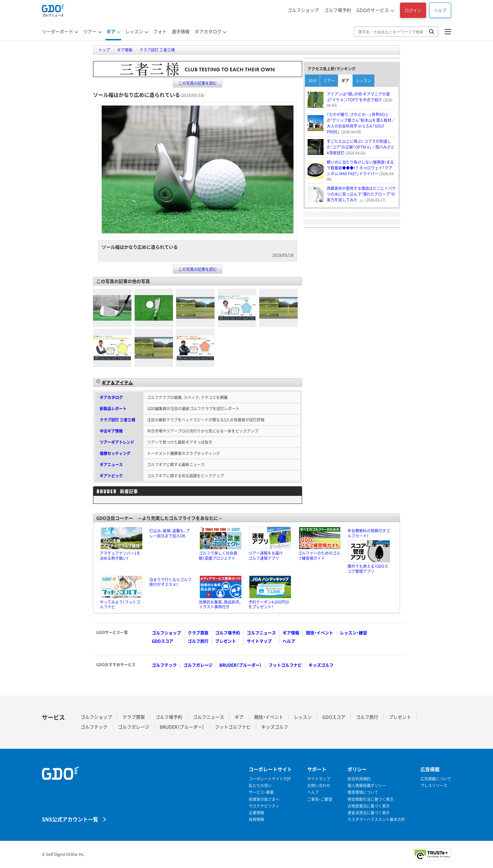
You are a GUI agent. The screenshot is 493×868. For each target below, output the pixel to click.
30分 (312, 81)
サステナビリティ (264, 806)
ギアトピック (111, 476)
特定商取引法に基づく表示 (371, 799)
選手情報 (181, 31)
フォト (160, 31)
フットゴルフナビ (285, 665)
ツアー (90, 31)
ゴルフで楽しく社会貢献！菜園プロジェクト (218, 556)
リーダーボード (58, 31)
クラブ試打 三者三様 (117, 420)
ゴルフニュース (261, 633)
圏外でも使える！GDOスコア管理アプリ (368, 569)
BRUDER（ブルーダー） (241, 665)
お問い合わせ (319, 786)
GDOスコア (163, 641)
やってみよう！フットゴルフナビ (120, 605)
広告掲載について (436, 779)
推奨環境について (363, 792)
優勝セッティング (115, 453)
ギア (111, 31)
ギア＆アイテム (117, 382)
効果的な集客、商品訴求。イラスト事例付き (220, 605)
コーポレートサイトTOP (270, 779)
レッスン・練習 (353, 633)
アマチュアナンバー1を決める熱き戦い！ (120, 556)
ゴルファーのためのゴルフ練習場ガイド (319, 556)
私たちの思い (260, 786)
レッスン (134, 31)
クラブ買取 (198, 633)
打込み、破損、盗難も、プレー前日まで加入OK (169, 533)
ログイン (413, 10)
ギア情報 (291, 633)
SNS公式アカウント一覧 (70, 819)
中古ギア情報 (111, 431)
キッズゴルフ (321, 665)
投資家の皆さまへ (264, 799)
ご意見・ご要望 (320, 799)
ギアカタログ (208, 31)
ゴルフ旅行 (198, 641)
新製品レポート (113, 409)
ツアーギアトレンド (117, 442)
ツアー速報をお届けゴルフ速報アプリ (266, 556)
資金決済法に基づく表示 (369, 813)
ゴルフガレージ (198, 665)
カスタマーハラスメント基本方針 (376, 820)
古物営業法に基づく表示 (369, 806)
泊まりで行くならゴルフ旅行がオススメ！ (170, 582)
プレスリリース (434, 786)
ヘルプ (440, 10)
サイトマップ (259, 641)
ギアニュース (111, 465)
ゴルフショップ (303, 10)
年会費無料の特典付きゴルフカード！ (369, 533)
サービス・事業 (261, 792)
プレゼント (226, 641)
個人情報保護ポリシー (367, 786)
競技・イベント (320, 633)
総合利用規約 (359, 779)
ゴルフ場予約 (338, 10)
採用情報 (256, 820)
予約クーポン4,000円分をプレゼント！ (269, 605)
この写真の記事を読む (198, 83)
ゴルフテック (164, 665)
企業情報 (256, 813)
